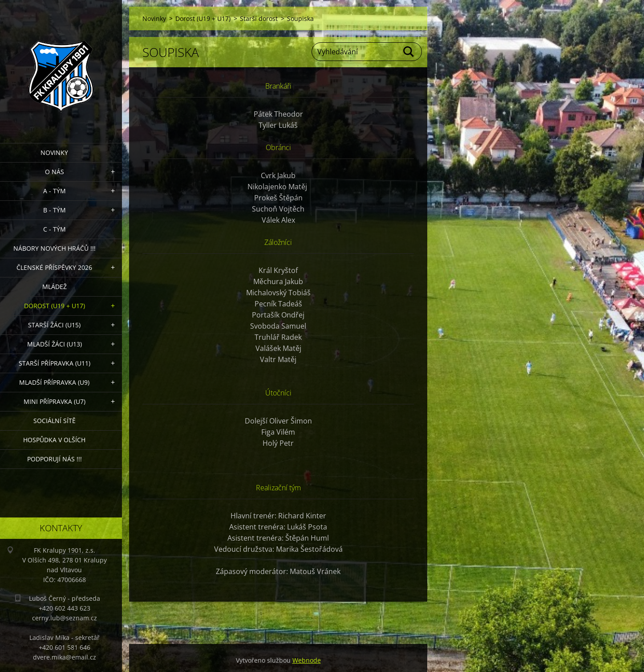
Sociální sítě (55, 421)
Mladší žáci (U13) (55, 344)
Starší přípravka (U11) (55, 363)
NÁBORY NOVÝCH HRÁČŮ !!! (55, 248)
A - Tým (55, 191)
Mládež (55, 287)
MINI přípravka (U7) (55, 401)
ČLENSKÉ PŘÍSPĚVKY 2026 (54, 267)
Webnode (307, 660)
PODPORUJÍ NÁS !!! (55, 459)
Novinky (54, 153)
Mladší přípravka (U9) (54, 382)
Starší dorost (259, 18)
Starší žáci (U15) (54, 325)
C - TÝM (55, 229)
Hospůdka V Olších (54, 440)
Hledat (409, 52)
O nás (55, 172)
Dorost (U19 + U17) (55, 306)
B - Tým (55, 210)
